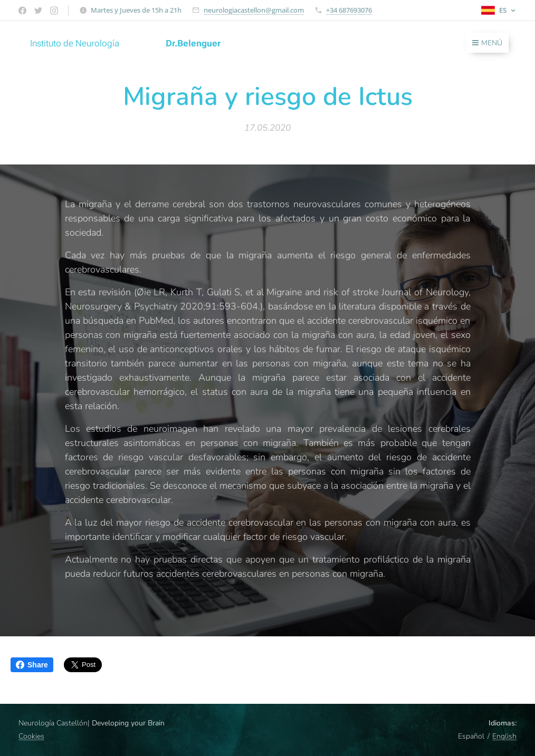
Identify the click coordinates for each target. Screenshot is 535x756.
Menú (487, 43)
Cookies (31, 736)
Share (32, 665)
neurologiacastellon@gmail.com (254, 10)
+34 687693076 (349, 10)
